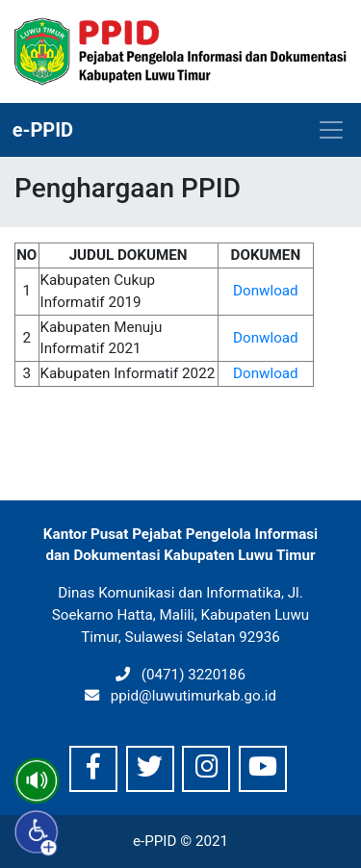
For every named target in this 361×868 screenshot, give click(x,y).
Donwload (266, 291)
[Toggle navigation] (331, 130)
